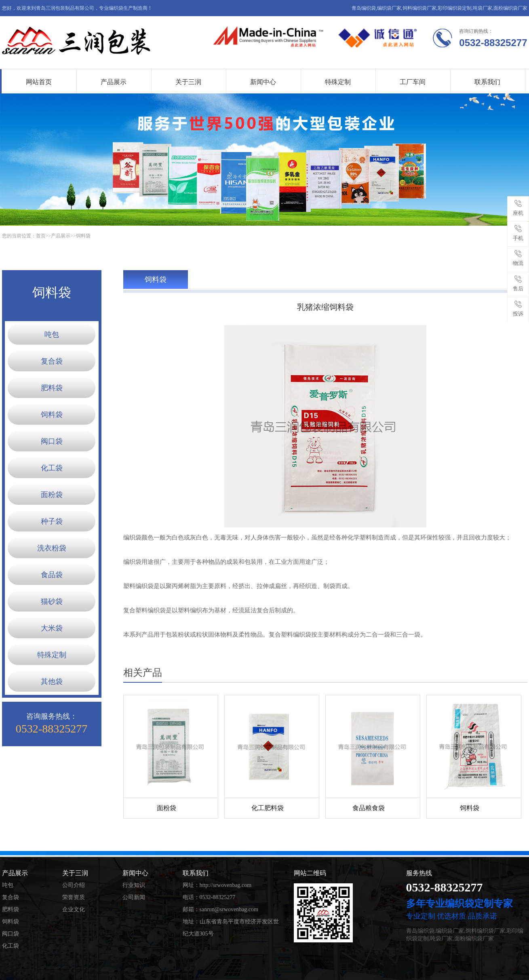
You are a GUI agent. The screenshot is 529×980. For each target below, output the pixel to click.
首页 (41, 236)
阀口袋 (52, 441)
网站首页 (39, 82)
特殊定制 (338, 82)
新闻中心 (263, 82)
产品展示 (114, 82)
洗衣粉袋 (52, 548)
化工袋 (52, 468)
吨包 (52, 334)
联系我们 (487, 82)
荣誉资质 (74, 897)
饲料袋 (83, 236)
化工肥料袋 (268, 808)
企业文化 (74, 909)
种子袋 (52, 521)
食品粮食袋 (369, 808)
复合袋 (52, 361)
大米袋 (52, 628)
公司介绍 (74, 885)
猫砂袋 (52, 601)
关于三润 (188, 82)
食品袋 (52, 575)
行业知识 (134, 885)
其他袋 (52, 682)
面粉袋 (52, 495)
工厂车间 (413, 82)
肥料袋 (52, 388)
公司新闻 (134, 897)
